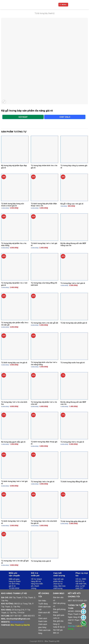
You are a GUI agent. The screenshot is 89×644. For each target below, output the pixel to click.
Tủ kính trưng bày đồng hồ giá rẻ (74, 482)
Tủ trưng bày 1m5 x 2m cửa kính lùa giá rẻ (44, 522)
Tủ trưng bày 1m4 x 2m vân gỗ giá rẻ (15, 562)
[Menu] (63, 5)
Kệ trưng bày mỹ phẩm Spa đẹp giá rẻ (14, 167)
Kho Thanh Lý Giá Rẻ (20, 625)
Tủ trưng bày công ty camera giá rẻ (74, 167)
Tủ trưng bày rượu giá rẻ (41, 561)
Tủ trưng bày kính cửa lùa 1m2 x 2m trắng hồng (44, 363)
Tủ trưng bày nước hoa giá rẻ (73, 363)
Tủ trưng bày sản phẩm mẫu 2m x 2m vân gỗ (15, 324)
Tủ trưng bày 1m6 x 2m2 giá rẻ (73, 283)
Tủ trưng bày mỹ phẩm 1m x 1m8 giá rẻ (14, 284)
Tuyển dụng (43, 604)
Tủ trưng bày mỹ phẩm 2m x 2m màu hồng (14, 244)
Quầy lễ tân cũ (59, 627)
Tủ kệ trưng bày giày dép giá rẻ (73, 521)
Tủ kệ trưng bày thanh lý (45, 13)
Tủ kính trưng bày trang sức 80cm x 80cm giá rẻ (13, 205)
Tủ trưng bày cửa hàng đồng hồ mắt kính (44, 284)
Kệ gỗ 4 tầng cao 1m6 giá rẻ (72, 204)
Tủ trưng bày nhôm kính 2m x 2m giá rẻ (44, 167)
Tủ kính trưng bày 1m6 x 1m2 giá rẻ (14, 482)
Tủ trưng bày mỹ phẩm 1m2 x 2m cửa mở (44, 403)
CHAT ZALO (65, 117)
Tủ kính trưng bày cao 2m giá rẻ (14, 363)
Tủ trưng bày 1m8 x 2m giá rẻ (43, 482)
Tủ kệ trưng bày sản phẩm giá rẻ (74, 323)
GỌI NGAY (23, 117)
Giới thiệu (42, 601)
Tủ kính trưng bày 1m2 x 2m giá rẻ (14, 522)
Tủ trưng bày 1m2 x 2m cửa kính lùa (14, 403)
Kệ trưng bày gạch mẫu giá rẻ (13, 442)
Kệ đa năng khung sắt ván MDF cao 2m (73, 403)
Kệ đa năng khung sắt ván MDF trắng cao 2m (73, 244)
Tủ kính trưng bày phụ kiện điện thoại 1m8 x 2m (44, 205)
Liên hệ (79, 626)
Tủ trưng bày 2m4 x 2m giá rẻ (72, 442)
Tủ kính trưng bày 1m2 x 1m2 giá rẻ (44, 244)
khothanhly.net (17, 622)
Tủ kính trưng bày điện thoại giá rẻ (44, 443)
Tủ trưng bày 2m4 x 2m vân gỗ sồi (44, 323)
